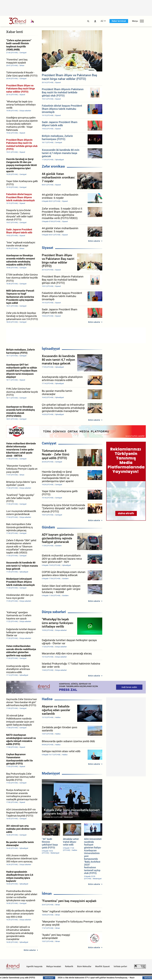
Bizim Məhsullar (84, 966)
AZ (102, 21)
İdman (47, 894)
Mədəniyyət (51, 773)
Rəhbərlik (69, 966)
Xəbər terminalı (119, 21)
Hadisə (47, 699)
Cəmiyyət (49, 443)
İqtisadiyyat (51, 349)
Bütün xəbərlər (94, 241)
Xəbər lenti (15, 32)
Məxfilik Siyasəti (103, 966)
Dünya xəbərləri (54, 612)
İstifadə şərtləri (120, 966)
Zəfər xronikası (53, 166)
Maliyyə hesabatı (54, 966)
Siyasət (47, 248)
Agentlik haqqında (34, 966)
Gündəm (48, 527)
